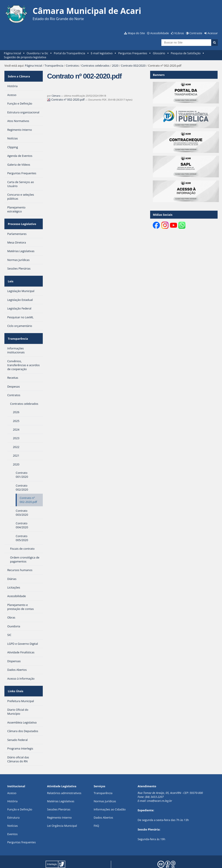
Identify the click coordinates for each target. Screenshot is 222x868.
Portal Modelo (64, 858)
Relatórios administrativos (64, 779)
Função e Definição (20, 795)
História (12, 787)
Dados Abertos (103, 803)
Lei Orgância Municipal (62, 812)
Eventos (12, 820)
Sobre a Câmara (18, 75)
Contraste (196, 33)
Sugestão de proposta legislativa (25, 57)
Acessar (213, 33)
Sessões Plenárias (59, 795)
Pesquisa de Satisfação (186, 53)
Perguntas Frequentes (133, 53)
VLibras (179, 33)
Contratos (72, 66)
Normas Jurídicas (105, 787)
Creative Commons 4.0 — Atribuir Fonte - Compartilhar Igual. (181, 859)
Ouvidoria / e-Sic (37, 53)
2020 (115, 66)
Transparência (54, 66)
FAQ (96, 812)
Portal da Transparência (69, 53)
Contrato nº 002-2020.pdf (66, 99)
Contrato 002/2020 (133, 66)
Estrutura (13, 803)
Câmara (56, 96)
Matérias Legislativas (61, 787)
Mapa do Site (136, 33)
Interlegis (101, 858)
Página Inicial (13, 53)
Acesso (12, 779)
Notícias (13, 812)
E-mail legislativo (102, 53)
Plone (66, 861)
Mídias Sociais (163, 215)
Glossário (159, 53)
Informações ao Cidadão (110, 795)
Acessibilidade (160, 33)
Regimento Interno (60, 803)
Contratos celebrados (95, 66)
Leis (10, 274)
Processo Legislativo (21, 220)
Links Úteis (15, 678)
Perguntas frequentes (21, 828)
